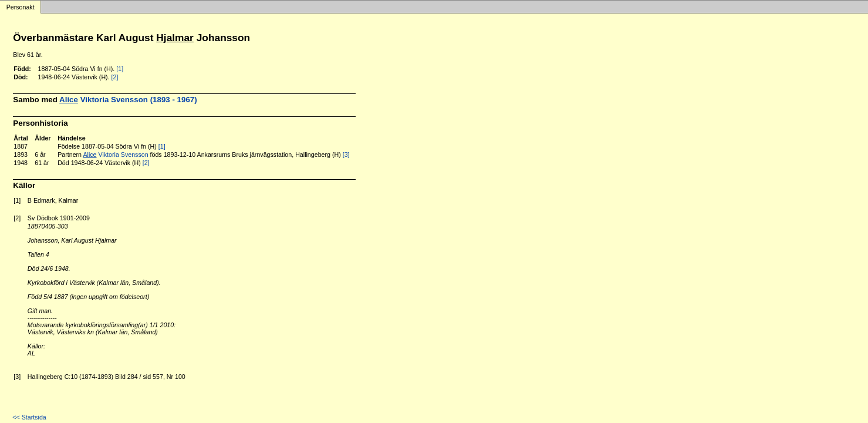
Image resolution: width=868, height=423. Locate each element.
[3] (346, 155)
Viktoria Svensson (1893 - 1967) (128, 100)
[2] (115, 77)
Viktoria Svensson (115, 155)
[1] (120, 69)
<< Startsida (29, 417)
